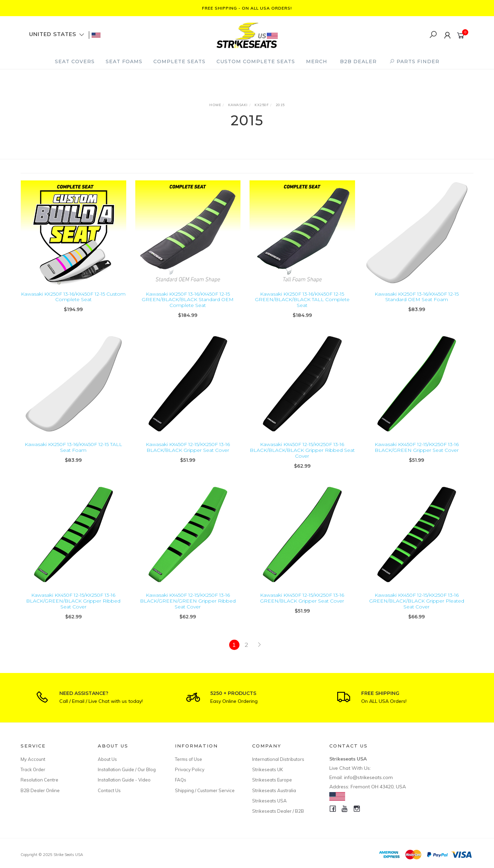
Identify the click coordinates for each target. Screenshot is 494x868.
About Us (107, 759)
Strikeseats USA (269, 801)
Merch (317, 61)
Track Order (33, 769)
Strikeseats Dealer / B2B (278, 811)
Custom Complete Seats (256, 61)
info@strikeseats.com (368, 777)
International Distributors (278, 759)
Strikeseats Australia (274, 790)
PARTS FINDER (414, 61)
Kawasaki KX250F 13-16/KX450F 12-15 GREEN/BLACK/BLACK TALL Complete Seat (302, 300)
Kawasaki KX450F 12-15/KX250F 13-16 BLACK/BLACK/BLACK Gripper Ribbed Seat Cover (302, 456)
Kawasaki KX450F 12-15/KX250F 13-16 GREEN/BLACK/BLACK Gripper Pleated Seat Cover (417, 607)
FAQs (181, 780)
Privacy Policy (190, 769)
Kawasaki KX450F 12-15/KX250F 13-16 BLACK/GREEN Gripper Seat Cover (417, 453)
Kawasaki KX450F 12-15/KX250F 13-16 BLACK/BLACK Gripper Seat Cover (188, 453)
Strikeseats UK (268, 769)
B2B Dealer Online (40, 790)
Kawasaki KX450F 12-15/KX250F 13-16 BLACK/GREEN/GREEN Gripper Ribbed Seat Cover (188, 607)
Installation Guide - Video (124, 780)
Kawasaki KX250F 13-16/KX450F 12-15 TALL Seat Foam (73, 453)
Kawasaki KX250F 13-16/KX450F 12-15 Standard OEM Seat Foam (417, 297)
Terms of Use (189, 759)
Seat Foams (124, 61)
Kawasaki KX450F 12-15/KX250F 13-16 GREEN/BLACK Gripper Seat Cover (302, 604)
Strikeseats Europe (272, 780)
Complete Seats (179, 61)
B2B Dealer (358, 61)
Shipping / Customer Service (205, 790)
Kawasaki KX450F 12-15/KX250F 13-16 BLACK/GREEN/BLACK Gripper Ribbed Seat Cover (73, 607)
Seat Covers (75, 61)
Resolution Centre (39, 780)
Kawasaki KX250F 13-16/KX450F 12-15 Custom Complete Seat (73, 297)
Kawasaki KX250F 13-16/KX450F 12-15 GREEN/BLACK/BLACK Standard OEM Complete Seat (188, 300)
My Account (33, 759)
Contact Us (109, 790)
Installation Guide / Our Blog (127, 769)
